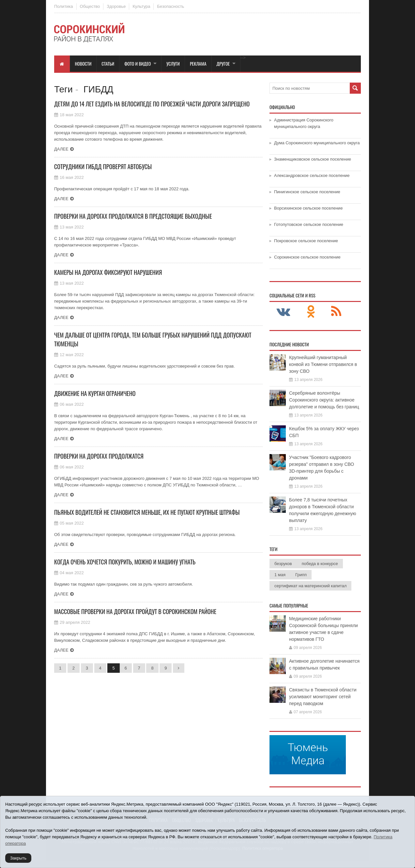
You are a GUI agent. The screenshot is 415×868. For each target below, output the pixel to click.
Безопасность (170, 6)
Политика (64, 6)
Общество (90, 6)
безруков (283, 564)
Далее (61, 149)
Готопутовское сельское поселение (309, 224)
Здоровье (116, 6)
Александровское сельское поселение (312, 175)
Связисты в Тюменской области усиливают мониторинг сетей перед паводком (323, 697)
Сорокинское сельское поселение (307, 257)
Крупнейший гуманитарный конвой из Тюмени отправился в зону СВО (323, 364)
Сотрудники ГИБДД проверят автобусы (103, 166)
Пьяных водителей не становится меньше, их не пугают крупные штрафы (147, 512)
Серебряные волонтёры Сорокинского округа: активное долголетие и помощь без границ (324, 400)
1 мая (280, 575)
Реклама (198, 63)
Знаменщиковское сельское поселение (313, 159)
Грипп (301, 575)
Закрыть (18, 858)
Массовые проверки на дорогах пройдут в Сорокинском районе (135, 611)
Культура (141, 6)
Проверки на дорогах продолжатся (99, 456)
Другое (223, 63)
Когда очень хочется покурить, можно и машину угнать (125, 562)
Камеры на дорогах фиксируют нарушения (108, 272)
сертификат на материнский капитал (310, 586)
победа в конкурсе (320, 564)
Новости (83, 63)
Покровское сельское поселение (306, 241)
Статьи (108, 63)
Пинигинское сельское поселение (307, 192)
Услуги (173, 63)
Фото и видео (138, 63)
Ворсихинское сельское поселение (308, 208)
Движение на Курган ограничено (95, 393)
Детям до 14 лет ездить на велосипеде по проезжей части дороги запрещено (152, 104)
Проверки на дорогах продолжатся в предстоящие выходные (133, 216)
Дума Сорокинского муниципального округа (317, 143)
